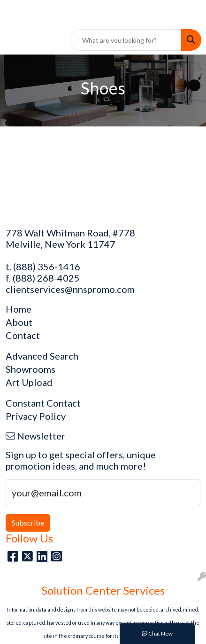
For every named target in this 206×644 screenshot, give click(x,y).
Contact (23, 335)
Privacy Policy (36, 416)
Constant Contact (43, 403)
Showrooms (31, 369)
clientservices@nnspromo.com (70, 289)
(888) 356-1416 (47, 267)
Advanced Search (42, 356)
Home (19, 309)
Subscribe (28, 522)
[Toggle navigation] (15, 40)
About (19, 322)
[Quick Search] (126, 40)
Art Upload (29, 382)
